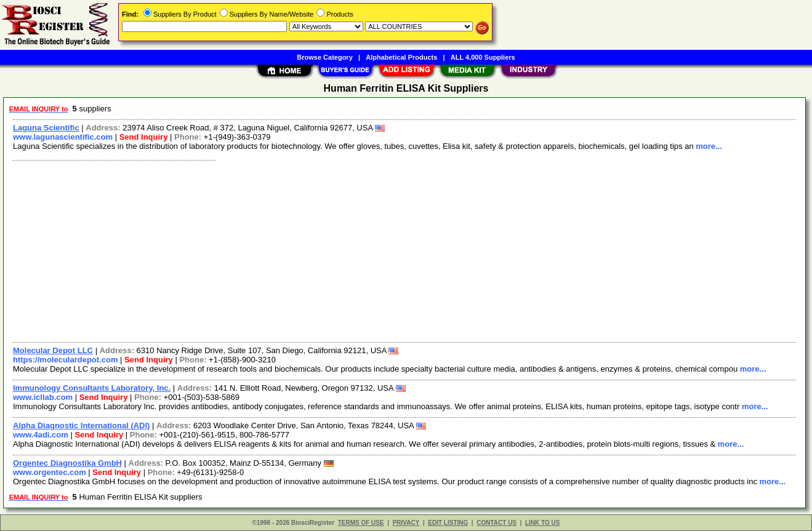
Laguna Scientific (46, 128)
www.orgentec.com (50, 472)
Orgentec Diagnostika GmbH (67, 463)
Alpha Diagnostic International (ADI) (81, 425)
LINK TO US (542, 523)
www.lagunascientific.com (63, 137)
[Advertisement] (377, 250)
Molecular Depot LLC (53, 350)
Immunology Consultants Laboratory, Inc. (92, 388)
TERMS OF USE (361, 523)
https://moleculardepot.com (65, 360)
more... (709, 146)
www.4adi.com (41, 435)
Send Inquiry (144, 137)
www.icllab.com (43, 397)
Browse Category (324, 57)
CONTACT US (496, 523)
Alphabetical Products (401, 57)
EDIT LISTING (448, 523)
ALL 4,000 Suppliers (483, 57)
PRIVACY (406, 523)
